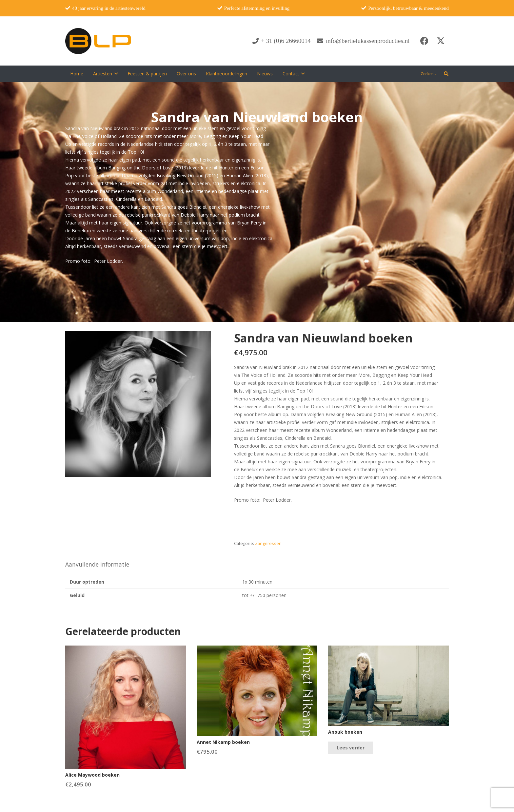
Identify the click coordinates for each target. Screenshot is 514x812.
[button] (115, 74)
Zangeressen (268, 543)
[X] (441, 41)
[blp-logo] (98, 41)
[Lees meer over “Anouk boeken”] (350, 748)
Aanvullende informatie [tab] (97, 564)
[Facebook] (424, 41)
